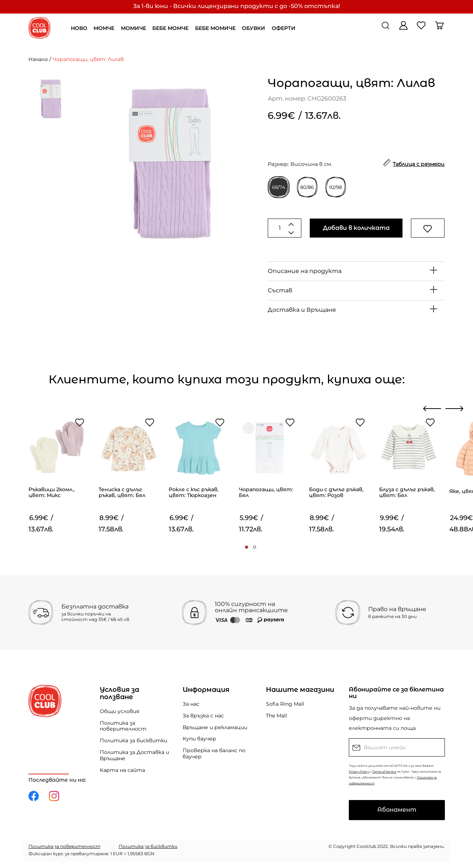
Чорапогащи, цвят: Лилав (88, 59)
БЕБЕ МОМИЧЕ (215, 28)
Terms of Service (384, 772)
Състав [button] (280, 290)
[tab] (356, 271)
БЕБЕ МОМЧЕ (170, 28)
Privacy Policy (359, 772)
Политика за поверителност (123, 726)
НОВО (79, 28)
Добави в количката (356, 228)
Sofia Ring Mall (285, 704)
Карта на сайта (122, 770)
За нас (191, 704)
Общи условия (119, 711)
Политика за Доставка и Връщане (134, 755)
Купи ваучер (199, 739)
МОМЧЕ (104, 28)
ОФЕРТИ (284, 28)
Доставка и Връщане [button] (302, 310)
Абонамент (397, 810)
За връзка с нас (203, 716)
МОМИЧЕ (133, 28)
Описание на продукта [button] (305, 271)
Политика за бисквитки (133, 740)
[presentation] (432, 409)
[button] (247, 547)
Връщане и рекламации (215, 727)
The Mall (276, 716)
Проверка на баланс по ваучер (214, 753)
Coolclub (366, 846)
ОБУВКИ (253, 28)
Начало (38, 59)
